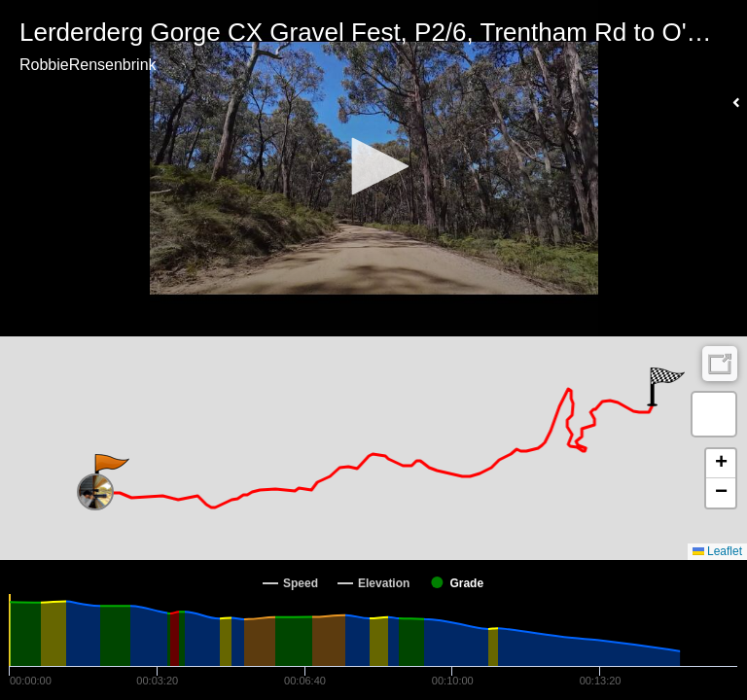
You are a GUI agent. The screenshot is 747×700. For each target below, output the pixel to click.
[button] (373, 166)
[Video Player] (373, 168)
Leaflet (717, 551)
